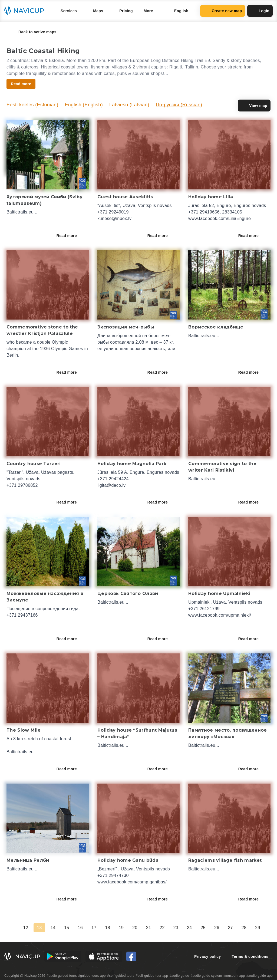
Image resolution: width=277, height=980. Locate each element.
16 (80, 928)
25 (203, 928)
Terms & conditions (250, 956)
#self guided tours (121, 976)
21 (149, 928)
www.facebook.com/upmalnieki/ (220, 615)
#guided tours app (92, 976)
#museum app (234, 976)
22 (162, 928)
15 (67, 928)
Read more (70, 236)
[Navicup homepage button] (26, 11)
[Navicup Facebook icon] (131, 956)
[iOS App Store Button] (104, 956)
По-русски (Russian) (179, 105)
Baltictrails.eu (20, 212)
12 (26, 928)
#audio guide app (260, 976)
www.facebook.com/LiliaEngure (220, 218)
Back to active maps (34, 32)
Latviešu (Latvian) (129, 105)
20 (135, 928)
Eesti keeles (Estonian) (32, 105)
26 (217, 928)
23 (176, 928)
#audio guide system (206, 976)
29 (258, 928)
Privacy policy (208, 956)
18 (107, 928)
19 (121, 928)
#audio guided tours (62, 976)
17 (94, 928)
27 (230, 928)
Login (260, 11)
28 (244, 928)
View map (254, 106)
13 (39, 928)
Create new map (223, 11)
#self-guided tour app (152, 976)
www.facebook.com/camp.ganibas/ (132, 882)
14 (53, 928)
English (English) (84, 105)
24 (189, 928)
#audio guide (179, 976)
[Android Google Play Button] (63, 956)
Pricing (126, 11)
